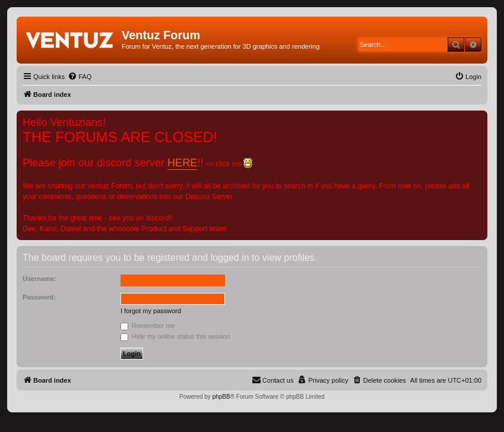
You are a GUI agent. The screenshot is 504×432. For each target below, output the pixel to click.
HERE (182, 163)
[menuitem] (80, 77)
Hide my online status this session (175, 336)
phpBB (221, 397)
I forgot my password (151, 311)
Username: (39, 279)
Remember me (148, 326)
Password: (39, 297)
